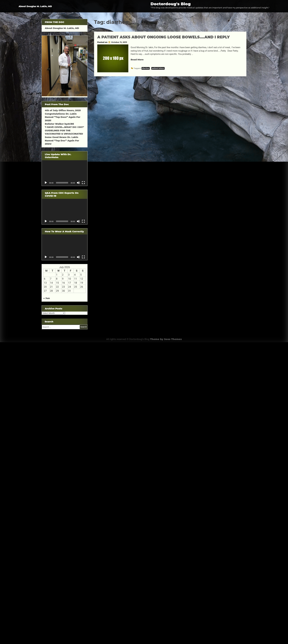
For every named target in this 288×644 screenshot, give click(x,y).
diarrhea (146, 68)
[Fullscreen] (83, 183)
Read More (137, 60)
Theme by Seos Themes (166, 339)
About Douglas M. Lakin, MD (35, 6)
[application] (65, 173)
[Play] (46, 183)
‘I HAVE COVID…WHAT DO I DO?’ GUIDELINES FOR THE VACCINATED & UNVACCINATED (64, 130)
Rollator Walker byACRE (59, 124)
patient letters (158, 68)
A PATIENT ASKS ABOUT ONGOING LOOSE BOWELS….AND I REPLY (163, 37)
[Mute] (78, 183)
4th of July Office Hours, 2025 (63, 110)
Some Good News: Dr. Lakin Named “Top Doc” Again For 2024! (62, 141)
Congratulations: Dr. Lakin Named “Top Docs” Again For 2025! (63, 117)
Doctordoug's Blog (171, 4)
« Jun (47, 298)
